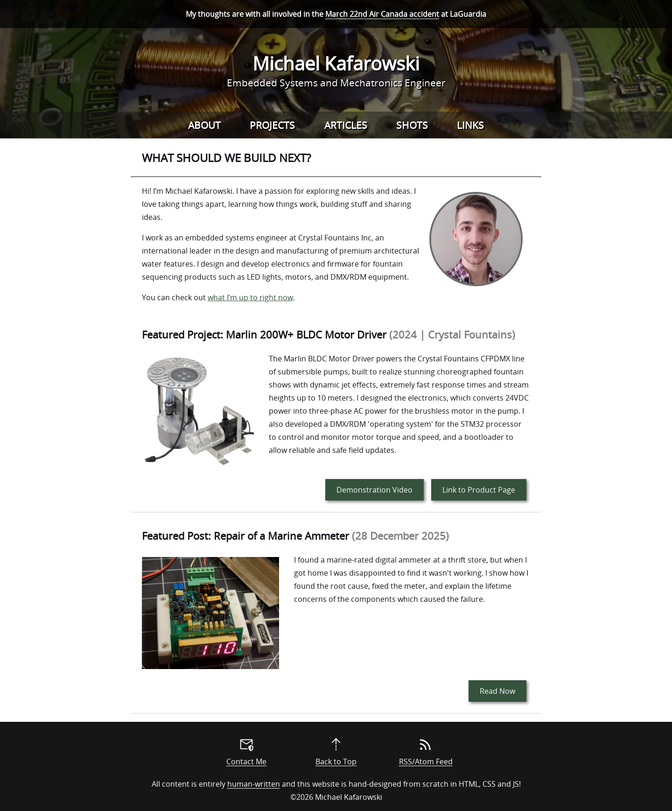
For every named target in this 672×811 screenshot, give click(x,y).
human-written (254, 784)
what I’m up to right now (250, 297)
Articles (346, 125)
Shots (412, 125)
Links (470, 125)
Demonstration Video (374, 490)
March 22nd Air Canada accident (382, 14)
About (204, 125)
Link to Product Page (479, 490)
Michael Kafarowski (336, 63)
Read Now (497, 691)
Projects (272, 125)
